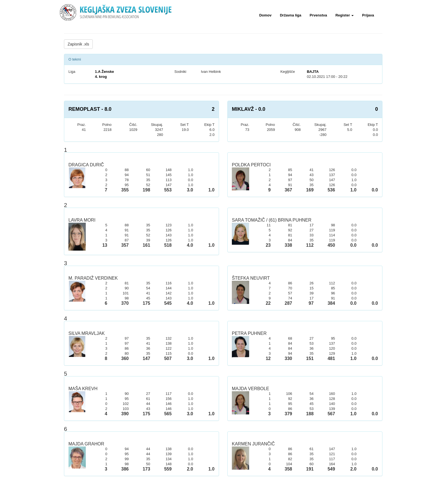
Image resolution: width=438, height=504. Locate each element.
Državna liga (291, 15)
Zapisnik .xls (78, 44)
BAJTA (313, 72)
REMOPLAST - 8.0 (90, 109)
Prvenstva (318, 15)
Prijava (368, 15)
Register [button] (345, 15)
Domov (265, 15)
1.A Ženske (104, 72)
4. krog (101, 77)
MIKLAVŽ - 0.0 (249, 109)
